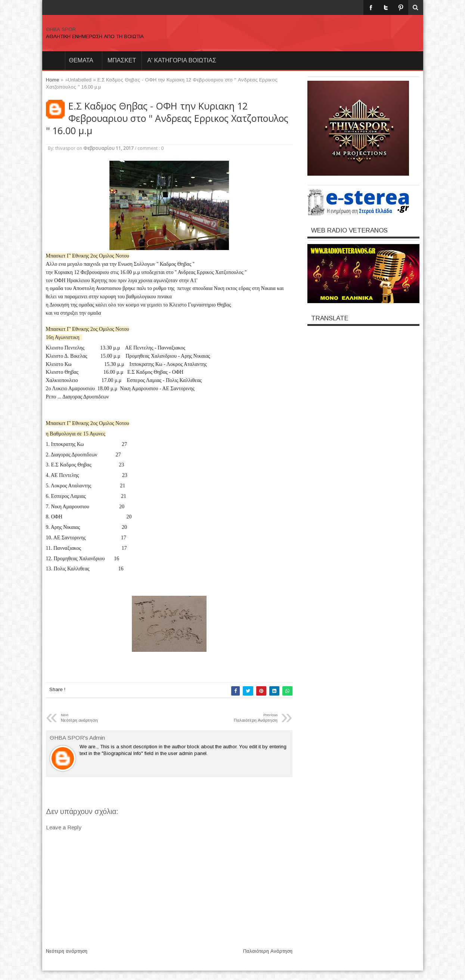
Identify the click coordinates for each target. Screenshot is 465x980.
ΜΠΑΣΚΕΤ (122, 60)
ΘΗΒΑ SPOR (61, 29)
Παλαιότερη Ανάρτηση (268, 951)
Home (53, 61)
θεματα (81, 60)
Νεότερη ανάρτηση (67, 951)
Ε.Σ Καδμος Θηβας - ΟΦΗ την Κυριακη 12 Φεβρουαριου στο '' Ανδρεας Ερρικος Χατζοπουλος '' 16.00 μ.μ (167, 118)
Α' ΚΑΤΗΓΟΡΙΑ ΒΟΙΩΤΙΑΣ (182, 60)
